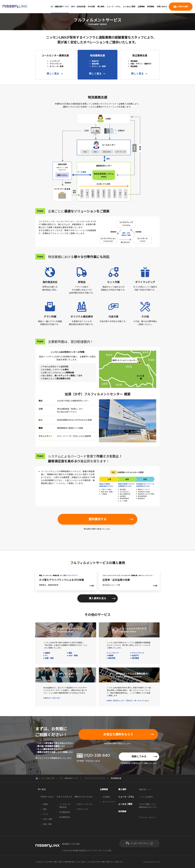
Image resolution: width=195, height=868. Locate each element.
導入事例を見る (97, 598)
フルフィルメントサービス (95, 778)
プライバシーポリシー (148, 818)
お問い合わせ (162, 7)
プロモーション (47, 797)
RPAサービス (83, 809)
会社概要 (106, 797)
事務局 (111, 656)
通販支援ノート (145, 790)
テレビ (46, 814)
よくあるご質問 (129, 7)
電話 (70, 653)
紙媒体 (48, 653)
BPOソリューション (84, 797)
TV (46, 656)
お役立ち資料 (181, 7)
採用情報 (151, 7)
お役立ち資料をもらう (118, 734)
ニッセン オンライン (142, 843)
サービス (42, 789)
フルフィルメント (64, 797)
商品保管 (112, 658)
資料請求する (97, 519)
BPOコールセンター (53, 698)
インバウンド (114, 653)
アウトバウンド (138, 653)
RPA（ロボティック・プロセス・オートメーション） (129, 701)
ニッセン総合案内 (146, 797)
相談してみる (139, 757)
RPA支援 (91, 7)
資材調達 (135, 658)
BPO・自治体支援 (78, 7)
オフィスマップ (109, 802)
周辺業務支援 (65, 817)
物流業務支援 (65, 812)
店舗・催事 (49, 658)
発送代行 (135, 656)
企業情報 (141, 7)
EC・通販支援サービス (60, 7)
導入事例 (101, 7)
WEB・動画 (73, 656)
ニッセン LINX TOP (45, 778)
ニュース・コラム (114, 7)
